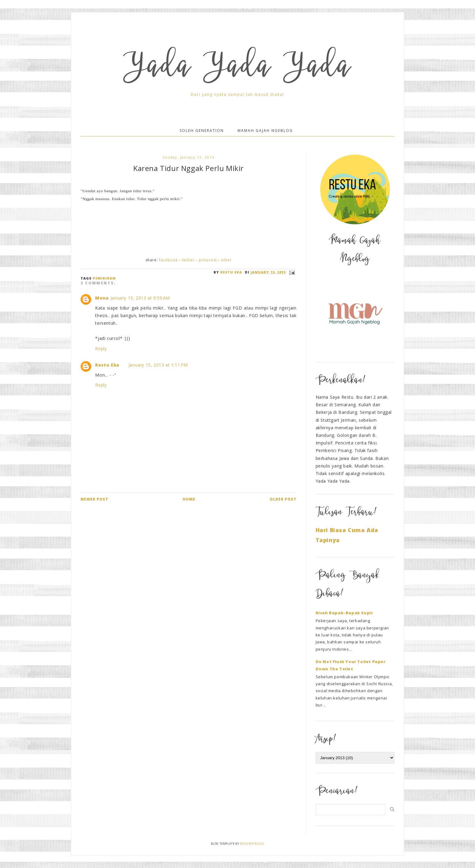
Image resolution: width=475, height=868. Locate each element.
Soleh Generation (202, 131)
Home (189, 499)
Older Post (283, 499)
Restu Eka (107, 365)
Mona (102, 298)
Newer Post (95, 499)
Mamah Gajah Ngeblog (265, 131)
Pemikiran (104, 278)
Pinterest (208, 260)
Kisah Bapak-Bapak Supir (344, 613)
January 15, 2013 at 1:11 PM (158, 365)
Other (226, 260)
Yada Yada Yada (237, 69)
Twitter (188, 260)
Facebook (168, 260)
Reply (101, 349)
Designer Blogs (252, 844)
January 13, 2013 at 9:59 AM (140, 298)
